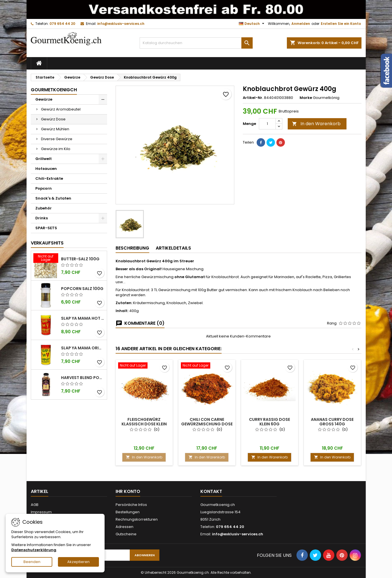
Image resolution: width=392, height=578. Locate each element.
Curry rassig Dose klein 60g (269, 422)
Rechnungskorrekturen (137, 519)
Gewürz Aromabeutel (61, 109)
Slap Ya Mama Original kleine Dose (83, 348)
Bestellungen (128, 512)
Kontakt (211, 491)
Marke (306, 98)
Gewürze (44, 99)
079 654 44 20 (62, 24)
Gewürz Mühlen (55, 129)
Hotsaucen (46, 169)
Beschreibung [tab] (132, 248)
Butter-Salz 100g (80, 259)
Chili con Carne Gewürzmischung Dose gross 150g (207, 424)
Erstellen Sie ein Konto (341, 24)
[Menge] (267, 124)
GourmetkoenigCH (54, 90)
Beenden (32, 562)
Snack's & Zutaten (53, 198)
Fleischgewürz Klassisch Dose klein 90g (144, 424)
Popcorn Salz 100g (82, 289)
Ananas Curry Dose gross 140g (332, 422)
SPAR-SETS (46, 228)
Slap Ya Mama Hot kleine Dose (83, 318)
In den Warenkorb (316, 124)
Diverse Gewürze (57, 139)
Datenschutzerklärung (34, 550)
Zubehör (44, 208)
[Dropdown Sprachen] (252, 24)
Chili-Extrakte (49, 178)
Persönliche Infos (131, 505)
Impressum (41, 512)
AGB (35, 505)
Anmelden (301, 24)
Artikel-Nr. (253, 98)
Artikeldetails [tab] (173, 248)
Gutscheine (126, 534)
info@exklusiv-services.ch (121, 24)
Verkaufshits (47, 243)
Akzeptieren (78, 562)
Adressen (124, 527)
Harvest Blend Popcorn (83, 378)
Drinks (42, 218)
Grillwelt (44, 159)
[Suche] (196, 43)
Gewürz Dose (53, 119)
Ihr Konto (128, 491)
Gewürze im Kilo (56, 149)
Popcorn (44, 188)
